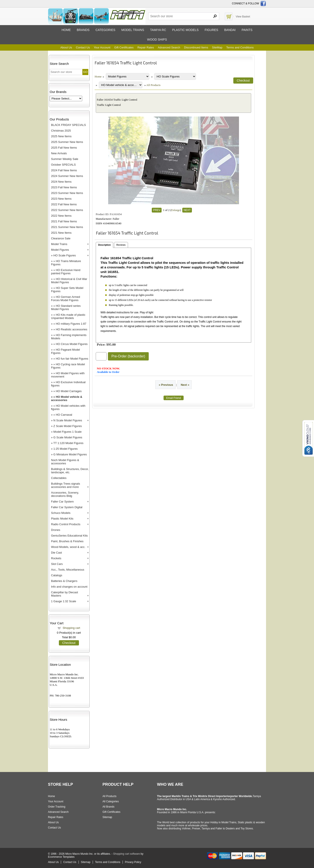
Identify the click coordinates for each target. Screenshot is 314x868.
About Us (66, 47)
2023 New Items (61, 199)
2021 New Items (61, 233)
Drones (56, 530)
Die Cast (56, 553)
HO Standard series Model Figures (66, 307)
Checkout (69, 643)
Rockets (56, 558)
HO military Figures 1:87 (71, 324)
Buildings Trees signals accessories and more (66, 485)
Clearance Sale (61, 238)
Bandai (230, 30)
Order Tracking (57, 807)
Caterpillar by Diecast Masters (65, 594)
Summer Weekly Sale (65, 159)
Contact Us (83, 47)
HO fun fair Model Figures (72, 359)
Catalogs (57, 575)
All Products (153, 85)
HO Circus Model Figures (72, 344)
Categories (105, 30)
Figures (211, 30)
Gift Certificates (124, 47)
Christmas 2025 (61, 131)
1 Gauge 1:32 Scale (64, 601)
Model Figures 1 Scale (67, 432)
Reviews (121, 245)
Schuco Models (61, 513)
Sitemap (107, 817)
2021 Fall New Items (64, 221)
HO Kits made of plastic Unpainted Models (68, 316)
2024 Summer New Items (67, 176)
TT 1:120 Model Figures (68, 443)
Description (104, 245)
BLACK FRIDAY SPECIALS (68, 125)
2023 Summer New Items (67, 193)
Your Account (102, 47)
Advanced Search (169, 47)
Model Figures (60, 250)
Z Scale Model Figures (68, 426)
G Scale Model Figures (68, 437)
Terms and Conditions (240, 47)
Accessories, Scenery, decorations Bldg (65, 494)
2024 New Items (61, 182)
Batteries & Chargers (64, 581)
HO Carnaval (64, 415)
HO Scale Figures (65, 255)
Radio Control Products (66, 524)
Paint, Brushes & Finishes (67, 541)
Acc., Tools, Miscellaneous (68, 570)
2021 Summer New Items (67, 227)
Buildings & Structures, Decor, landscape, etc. (70, 471)
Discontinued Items (196, 47)
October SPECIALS (63, 165)
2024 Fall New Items (64, 170)
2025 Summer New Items (67, 142)
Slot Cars (57, 564)
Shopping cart (71, 628)
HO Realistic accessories (72, 329)
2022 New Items (61, 216)
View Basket (243, 17)
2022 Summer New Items (67, 210)
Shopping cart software (127, 854)
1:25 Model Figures (66, 449)
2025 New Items (61, 136)
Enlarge (176, 210)
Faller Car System (62, 502)
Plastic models (185, 30)
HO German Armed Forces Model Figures (66, 298)
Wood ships (157, 39)
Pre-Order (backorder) (128, 356)
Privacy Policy (133, 862)
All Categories (111, 801)
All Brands (108, 807)
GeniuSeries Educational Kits (69, 536)
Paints (247, 30)
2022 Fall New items (64, 204)
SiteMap (217, 47)
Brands (83, 30)
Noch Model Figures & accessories (65, 462)
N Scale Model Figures (68, 420)
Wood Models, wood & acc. (68, 547)
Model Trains (59, 244)
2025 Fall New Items (64, 148)
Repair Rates (146, 47)
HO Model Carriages (69, 391)
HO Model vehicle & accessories (67, 398)
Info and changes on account (69, 587)
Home (66, 30)
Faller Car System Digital (67, 507)
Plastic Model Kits (62, 519)
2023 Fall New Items (64, 187)
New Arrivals (59, 153)
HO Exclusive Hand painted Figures (66, 272)
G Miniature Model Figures (70, 454)
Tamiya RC (158, 30)
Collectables (59, 478)
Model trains (133, 30)
